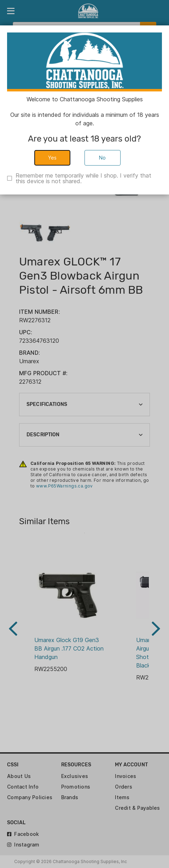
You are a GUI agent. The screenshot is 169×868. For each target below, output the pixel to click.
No (103, 158)
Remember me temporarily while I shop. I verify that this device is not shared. (83, 178)
